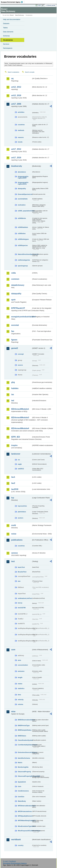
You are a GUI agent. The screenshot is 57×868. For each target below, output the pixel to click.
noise (14, 534)
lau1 (13, 477)
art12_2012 (16, 87)
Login (39, 5)
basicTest (21, 567)
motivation (22, 205)
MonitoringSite (23, 767)
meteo (20, 684)
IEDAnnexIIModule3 (20, 418)
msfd (14, 525)
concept (21, 354)
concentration (23, 665)
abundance (22, 172)
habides (15, 388)
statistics (21, 688)
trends (20, 142)
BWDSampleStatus (25, 730)
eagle (20, 464)
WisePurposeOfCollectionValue (25, 831)
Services (6, 44)
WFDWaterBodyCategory (25, 820)
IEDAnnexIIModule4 (20, 428)
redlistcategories (24, 260)
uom (13, 650)
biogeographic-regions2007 (23, 177)
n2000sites (22, 233)
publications (17, 540)
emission (21, 671)
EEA (13, 2)
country (21, 845)
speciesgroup (23, 266)
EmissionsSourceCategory (25, 752)
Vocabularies (8, 40)
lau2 (13, 483)
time (19, 695)
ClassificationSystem (25, 740)
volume (20, 704)
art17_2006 (16, 104)
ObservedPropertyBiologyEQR (25, 776)
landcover (16, 454)
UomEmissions (23, 791)
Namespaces (8, 48)
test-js (20, 603)
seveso (14, 553)
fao (13, 331)
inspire (14, 445)
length (20, 677)
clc (19, 460)
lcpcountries (22, 506)
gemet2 (15, 348)
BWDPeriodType (24, 725)
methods (21, 130)
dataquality (22, 189)
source (20, 365)
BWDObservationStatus (25, 720)
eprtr (13, 300)
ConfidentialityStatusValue (25, 745)
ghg (13, 382)
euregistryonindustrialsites (21, 317)
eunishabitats (23, 199)
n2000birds (22, 218)
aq (12, 78)
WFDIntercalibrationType (25, 806)
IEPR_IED (16, 437)
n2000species (23, 245)
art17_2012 (16, 149)
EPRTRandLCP (18, 308)
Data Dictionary (20, 15)
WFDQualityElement (25, 816)
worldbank (16, 839)
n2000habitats (23, 227)
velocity (21, 700)
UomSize (21, 797)
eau (19, 581)
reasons (21, 137)
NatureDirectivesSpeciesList (25, 254)
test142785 (22, 608)
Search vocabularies (13, 72)
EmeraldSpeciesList (25, 194)
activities (21, 112)
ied (13, 401)
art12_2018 (16, 95)
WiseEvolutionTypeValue (25, 826)
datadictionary (18, 285)
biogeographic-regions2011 (23, 183)
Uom (19, 786)
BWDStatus (22, 736)
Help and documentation (12, 19)
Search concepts (30, 72)
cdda (13, 273)
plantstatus (22, 512)
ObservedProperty (24, 772)
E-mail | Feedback (9, 861)
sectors (21, 518)
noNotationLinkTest (25, 598)
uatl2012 (21, 469)
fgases (14, 340)
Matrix (20, 763)
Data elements (8, 32)
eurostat (15, 325)
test (13, 561)
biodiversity (17, 166)
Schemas (6, 36)
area (19, 660)
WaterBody (22, 801)
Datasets (6, 23)
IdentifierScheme (24, 758)
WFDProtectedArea (25, 811)
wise (13, 712)
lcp (13, 498)
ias (13, 394)
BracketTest (22, 572)
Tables (5, 28)
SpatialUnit (22, 782)
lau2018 (15, 489)
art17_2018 (16, 158)
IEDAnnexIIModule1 (20, 409)
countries (21, 125)
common (15, 279)
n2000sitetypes (23, 239)
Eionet (12, 15)
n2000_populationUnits (25, 211)
